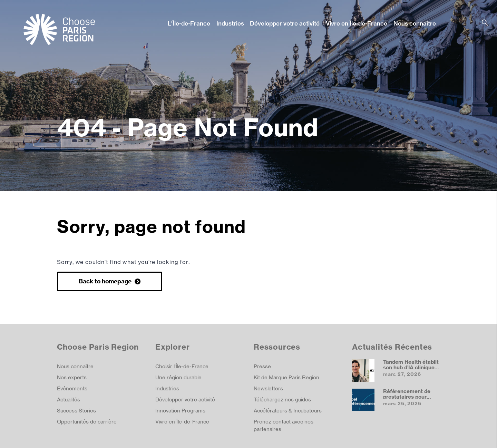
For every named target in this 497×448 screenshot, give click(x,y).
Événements (72, 388)
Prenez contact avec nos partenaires (284, 425)
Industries (230, 23)
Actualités (69, 400)
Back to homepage (106, 281)
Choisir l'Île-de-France (182, 366)
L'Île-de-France (189, 23)
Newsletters (268, 388)
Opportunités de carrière (87, 422)
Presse (262, 366)
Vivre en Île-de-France (357, 23)
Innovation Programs (180, 411)
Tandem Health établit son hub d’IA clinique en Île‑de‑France (411, 367)
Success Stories (76, 411)
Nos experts (72, 377)
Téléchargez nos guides (282, 400)
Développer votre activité (285, 23)
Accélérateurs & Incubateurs (288, 411)
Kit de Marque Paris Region (286, 377)
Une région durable (178, 377)
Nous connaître (415, 23)
